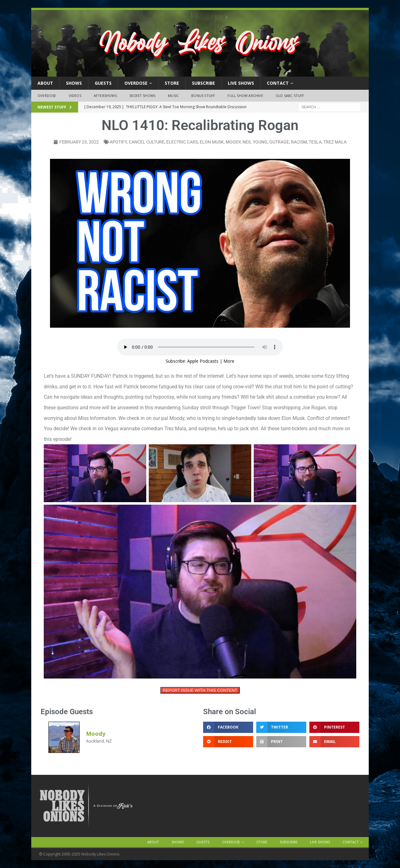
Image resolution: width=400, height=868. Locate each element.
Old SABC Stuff (290, 96)
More (229, 361)
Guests (103, 83)
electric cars (182, 142)
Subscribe (203, 83)
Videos (75, 96)
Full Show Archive (245, 96)
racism (299, 142)
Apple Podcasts (203, 361)
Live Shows (241, 83)
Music (173, 96)
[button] (228, 727)
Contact (278, 83)
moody (233, 142)
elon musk (212, 142)
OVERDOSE (136, 83)
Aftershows (105, 96)
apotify (118, 142)
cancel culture (147, 142)
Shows (74, 83)
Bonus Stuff (203, 96)
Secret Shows (142, 96)
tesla (315, 142)
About (45, 83)
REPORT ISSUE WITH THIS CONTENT (200, 690)
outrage (279, 142)
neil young (255, 142)
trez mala (335, 142)
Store (172, 83)
